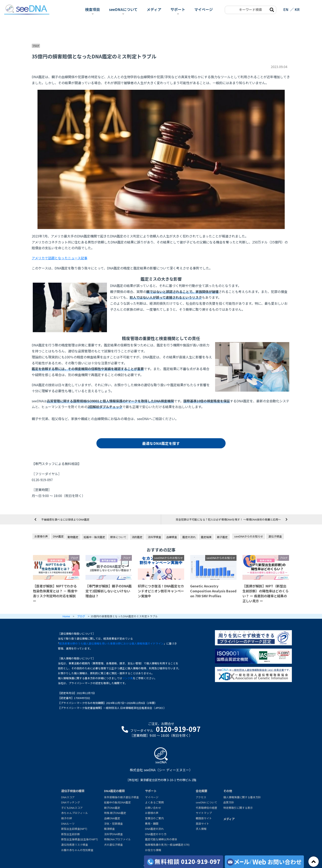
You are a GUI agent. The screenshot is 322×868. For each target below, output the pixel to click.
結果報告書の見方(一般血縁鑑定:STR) (167, 845)
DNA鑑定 (58, 536)
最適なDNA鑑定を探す (161, 443)
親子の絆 (67, 818)
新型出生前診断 (71, 834)
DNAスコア (68, 797)
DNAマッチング (71, 802)
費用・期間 (152, 824)
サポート (178, 9)
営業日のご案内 (154, 818)
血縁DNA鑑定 (112, 818)
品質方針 (229, 802)
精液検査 (109, 829)
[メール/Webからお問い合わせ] (264, 862)
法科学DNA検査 (113, 834)
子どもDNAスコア (72, 808)
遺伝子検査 (275, 536)
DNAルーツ (68, 824)
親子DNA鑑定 (112, 808)
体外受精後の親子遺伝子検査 (121, 797)
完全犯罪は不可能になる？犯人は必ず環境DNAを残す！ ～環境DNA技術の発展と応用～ (228, 519)
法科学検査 (154, 537)
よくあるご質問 (154, 802)
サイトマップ (204, 813)
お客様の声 (41, 536)
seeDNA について (206, 802)
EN (286, 9)
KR (297, 9)
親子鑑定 (222, 537)
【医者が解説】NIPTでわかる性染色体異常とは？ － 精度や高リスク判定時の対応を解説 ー (55, 593)
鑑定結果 (206, 537)
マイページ (204, 9)
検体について (118, 537)
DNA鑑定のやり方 (156, 834)
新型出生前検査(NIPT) (74, 829)
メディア (154, 9)
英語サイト (202, 824)
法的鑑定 (137, 537)
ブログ (36, 46)
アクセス (201, 797)
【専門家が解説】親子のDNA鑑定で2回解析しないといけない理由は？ (109, 591)
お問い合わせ (153, 808)
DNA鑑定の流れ (154, 829)
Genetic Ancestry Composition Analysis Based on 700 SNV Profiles (213, 591)
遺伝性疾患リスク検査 (75, 845)
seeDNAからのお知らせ (249, 536)
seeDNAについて (123, 9)
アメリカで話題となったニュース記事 (60, 258)
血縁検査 (172, 537)
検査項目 (93, 9)
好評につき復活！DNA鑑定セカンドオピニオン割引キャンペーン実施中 (161, 591)
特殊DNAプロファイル (117, 839)
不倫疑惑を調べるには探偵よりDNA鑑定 (65, 519)
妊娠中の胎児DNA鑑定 (117, 802)
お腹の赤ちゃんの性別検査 (77, 850)
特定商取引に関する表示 (238, 808)
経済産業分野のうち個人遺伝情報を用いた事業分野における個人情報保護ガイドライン (111, 643)
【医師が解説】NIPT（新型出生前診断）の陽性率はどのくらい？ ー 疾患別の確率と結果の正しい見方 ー (266, 593)
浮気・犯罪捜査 (113, 824)
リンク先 (128, 678)
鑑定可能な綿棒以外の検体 (161, 839)
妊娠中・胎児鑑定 (94, 537)
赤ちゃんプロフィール (75, 813)
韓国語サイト (204, 818)
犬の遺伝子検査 (113, 845)
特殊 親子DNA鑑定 (115, 813)
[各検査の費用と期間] (184, 862)
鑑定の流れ (189, 537)
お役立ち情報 (153, 850)
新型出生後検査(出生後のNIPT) (80, 839)
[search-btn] (272, 10)
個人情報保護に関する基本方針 (242, 797)
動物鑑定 (73, 537)
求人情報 (201, 829)
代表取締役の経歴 (206, 808)
